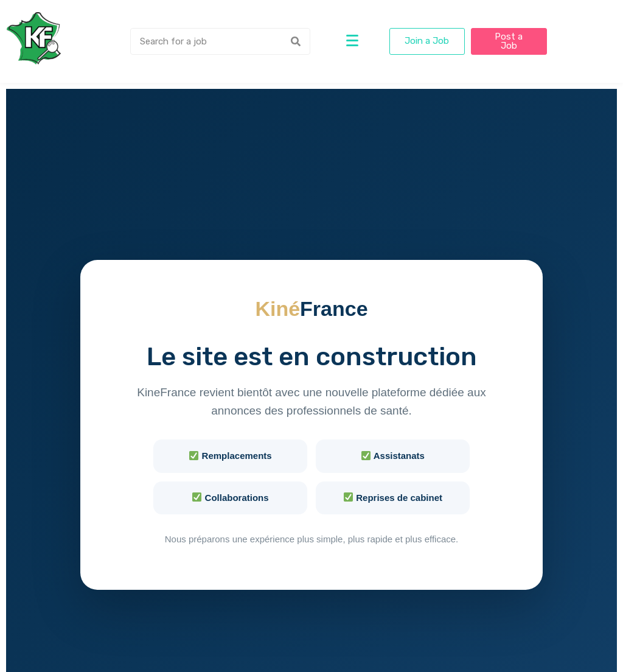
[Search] (296, 41)
